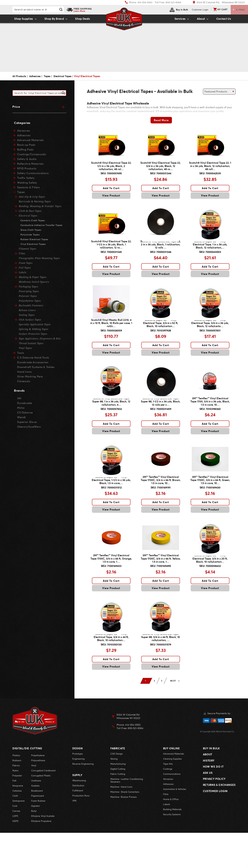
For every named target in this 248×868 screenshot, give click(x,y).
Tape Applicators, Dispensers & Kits (40, 340)
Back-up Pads (26, 146)
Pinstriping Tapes (29, 293)
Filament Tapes (28, 250)
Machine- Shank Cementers (125, 827)
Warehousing (79, 814)
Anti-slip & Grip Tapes (32, 198)
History (209, 798)
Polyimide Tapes (30, 236)
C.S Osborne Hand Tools (33, 359)
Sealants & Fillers (28, 189)
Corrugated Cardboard (43, 806)
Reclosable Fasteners (31, 307)
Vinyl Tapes (25, 350)
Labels (23, 274)
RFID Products (26, 170)
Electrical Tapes (66, 78)
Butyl (34, 846)
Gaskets (35, 821)
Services (174, 20)
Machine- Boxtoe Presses (124, 832)
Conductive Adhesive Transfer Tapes (41, 227)
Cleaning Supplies (172, 794)
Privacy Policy (214, 821)
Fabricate (118, 783)
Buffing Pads (25, 151)
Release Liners (27, 312)
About (199, 20)
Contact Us (227, 20)
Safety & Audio (27, 161)
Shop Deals (88, 20)
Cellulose (17, 826)
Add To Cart (111, 195)
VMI (74, 834)
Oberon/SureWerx (29, 428)
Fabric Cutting (118, 809)
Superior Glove (27, 423)
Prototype (78, 789)
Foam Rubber (38, 836)
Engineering (78, 794)
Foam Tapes (26, 265)
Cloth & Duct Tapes (30, 213)
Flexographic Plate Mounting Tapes (39, 260)
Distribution (78, 819)
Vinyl (34, 801)
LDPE (15, 851)
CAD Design (117, 789)
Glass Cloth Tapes (31, 231)
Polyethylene (38, 790)
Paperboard (38, 831)
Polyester (17, 811)
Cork (15, 841)
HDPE (15, 856)
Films (22, 255)
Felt (14, 816)
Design (78, 783)
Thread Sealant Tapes (31, 345)
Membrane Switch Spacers (34, 283)
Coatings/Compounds (31, 156)
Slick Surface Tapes (30, 321)
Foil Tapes (25, 269)
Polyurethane (38, 796)
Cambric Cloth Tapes (32, 222)
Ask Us (208, 813)
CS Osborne (25, 414)
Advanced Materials (30, 142)
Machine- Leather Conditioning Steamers (127, 816)
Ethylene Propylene (41, 856)
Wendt (21, 419)
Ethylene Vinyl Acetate (43, 851)
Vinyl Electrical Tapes (32, 246)
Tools (20, 354)
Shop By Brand (55, 20)
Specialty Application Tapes (35, 326)
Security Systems (172, 849)
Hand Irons (24, 373)
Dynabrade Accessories (32, 364)
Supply (77, 809)
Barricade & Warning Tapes (35, 203)
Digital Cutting (118, 804)
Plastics (16, 790)
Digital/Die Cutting (27, 783)
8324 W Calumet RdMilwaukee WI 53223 (128, 752)
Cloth (15, 831)
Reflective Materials (30, 165)
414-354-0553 (133, 760)
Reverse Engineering (83, 799)
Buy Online (171, 783)
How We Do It (213, 806)
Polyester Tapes (28, 298)
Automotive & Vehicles (175, 824)
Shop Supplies (21, 20)
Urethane (36, 816)
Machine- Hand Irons (121, 822)
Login (200, 10)
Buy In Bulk (179, 10)
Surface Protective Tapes (33, 335)
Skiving (114, 794)
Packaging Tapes (28, 288)
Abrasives (24, 132)
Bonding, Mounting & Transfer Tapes (40, 208)
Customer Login (215, 836)
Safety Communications (32, 175)
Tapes (49, 78)
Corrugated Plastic (41, 811)
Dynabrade (24, 405)
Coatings (168, 804)
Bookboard (37, 826)
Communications (172, 809)
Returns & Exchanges (219, 828)
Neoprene (18, 821)
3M (19, 400)
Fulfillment (78, 824)
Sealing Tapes (27, 317)
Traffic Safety (26, 179)
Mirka (21, 409)
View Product (111, 202)
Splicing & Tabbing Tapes (34, 331)
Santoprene (19, 836)
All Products (20, 78)
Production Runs (81, 829)
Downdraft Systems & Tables (36, 369)
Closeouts (24, 383)
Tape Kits (168, 799)
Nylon (15, 806)
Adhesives (36, 78)
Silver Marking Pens (30, 378)
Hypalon (36, 841)
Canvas (16, 846)
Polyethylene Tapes (30, 302)
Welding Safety (27, 184)
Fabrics (16, 801)
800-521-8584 (136, 764)
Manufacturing (118, 799)
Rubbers (17, 796)
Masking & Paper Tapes (33, 279)
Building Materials (172, 844)
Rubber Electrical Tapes (34, 241)
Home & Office (171, 834)
